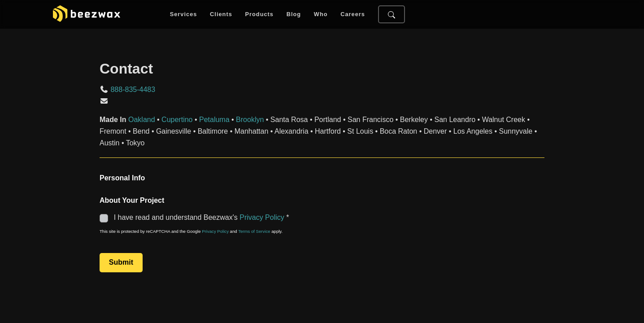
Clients (221, 15)
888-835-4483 (133, 89)
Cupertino (177, 120)
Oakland (142, 120)
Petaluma (214, 120)
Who (321, 15)
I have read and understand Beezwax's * (195, 217)
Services (184, 15)
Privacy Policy (262, 217)
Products (259, 15)
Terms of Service (254, 231)
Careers (353, 15)
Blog (294, 15)
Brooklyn (250, 120)
